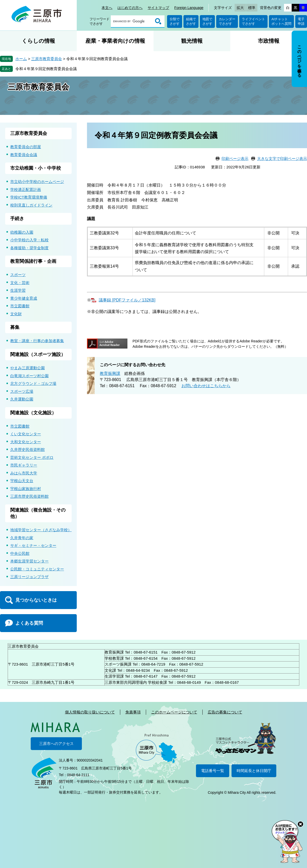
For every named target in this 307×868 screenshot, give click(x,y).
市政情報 (269, 41)
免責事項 (133, 712)
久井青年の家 (22, 538)
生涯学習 (18, 290)
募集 (15, 327)
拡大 (240, 8)
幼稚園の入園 (22, 232)
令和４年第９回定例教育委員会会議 (46, 69)
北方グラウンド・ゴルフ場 (33, 383)
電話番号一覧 (213, 771)
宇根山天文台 (22, 481)
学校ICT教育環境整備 (29, 197)
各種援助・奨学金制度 (29, 248)
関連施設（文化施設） (33, 413)
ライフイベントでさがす (253, 21)
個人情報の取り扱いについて (90, 712)
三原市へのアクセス (56, 744)
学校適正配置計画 (26, 189)
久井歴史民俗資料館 (28, 449)
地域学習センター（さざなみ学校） (41, 530)
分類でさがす (175, 21)
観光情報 (192, 41)
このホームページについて (174, 712)
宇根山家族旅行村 (26, 489)
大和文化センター (26, 442)
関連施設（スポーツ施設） (38, 354)
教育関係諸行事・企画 (33, 261)
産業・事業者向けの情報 (115, 41)
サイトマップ (158, 8)
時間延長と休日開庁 (254, 771)
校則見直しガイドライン (31, 205)
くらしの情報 (38, 41)
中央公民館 (20, 553)
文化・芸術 (20, 283)
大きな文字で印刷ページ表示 (282, 159)
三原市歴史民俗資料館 (29, 496)
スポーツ (18, 275)
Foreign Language (189, 8)
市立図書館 (20, 306)
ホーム (21, 59)
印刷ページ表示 (235, 159)
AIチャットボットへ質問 (281, 21)
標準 (252, 8)
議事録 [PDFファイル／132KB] (127, 300)
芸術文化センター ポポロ (32, 457)
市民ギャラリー (24, 465)
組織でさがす (191, 21)
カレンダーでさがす (227, 21)
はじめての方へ (130, 8)
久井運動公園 (22, 399)
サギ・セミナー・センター (33, 545)
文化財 (16, 314)
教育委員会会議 (24, 155)
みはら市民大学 (24, 473)
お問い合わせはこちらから (206, 386)
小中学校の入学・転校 (29, 240)
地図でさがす (207, 21)
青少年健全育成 (24, 298)
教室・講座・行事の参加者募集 (37, 341)
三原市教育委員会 (47, 59)
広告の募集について (225, 712)
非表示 (304, 31)
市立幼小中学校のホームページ (37, 182)
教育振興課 (110, 373)
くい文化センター (26, 434)
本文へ (107, 8)
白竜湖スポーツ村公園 (29, 376)
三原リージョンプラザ (29, 577)
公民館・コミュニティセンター (37, 569)
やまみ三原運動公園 (28, 368)
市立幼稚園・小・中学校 (36, 168)
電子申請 (301, 21)
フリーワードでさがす (100, 21)
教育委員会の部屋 (26, 147)
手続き (17, 219)
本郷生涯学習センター (29, 561)
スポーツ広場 (22, 391)
